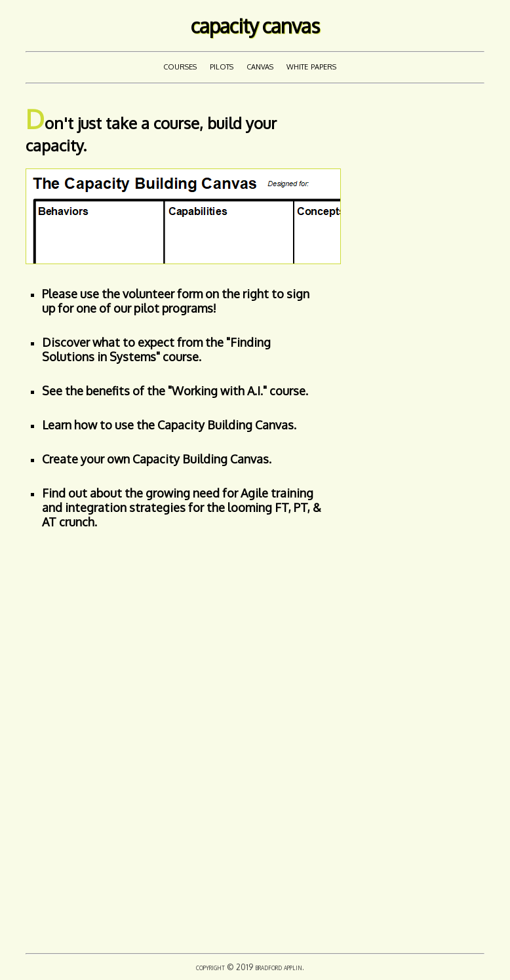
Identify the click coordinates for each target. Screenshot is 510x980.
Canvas (260, 66)
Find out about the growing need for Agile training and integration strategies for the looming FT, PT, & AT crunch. (182, 507)
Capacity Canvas (255, 26)
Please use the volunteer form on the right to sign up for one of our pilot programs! (176, 301)
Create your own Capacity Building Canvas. (157, 459)
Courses (180, 66)
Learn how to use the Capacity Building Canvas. (169, 425)
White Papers (311, 66)
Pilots (222, 66)
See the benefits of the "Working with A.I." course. (175, 391)
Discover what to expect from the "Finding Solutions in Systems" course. (156, 349)
